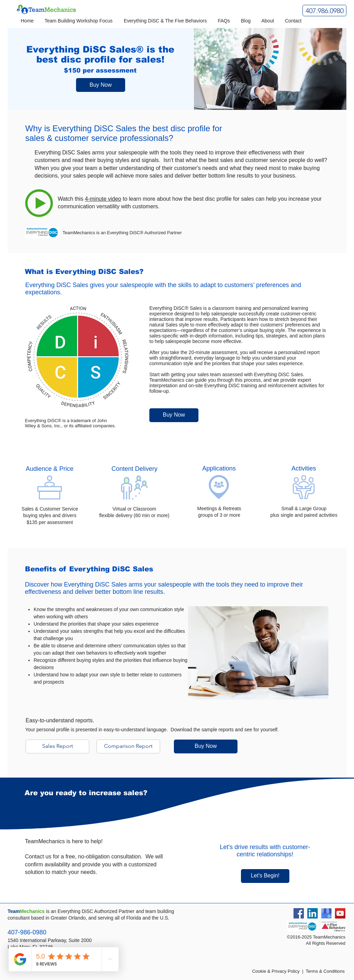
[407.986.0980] (324, 11)
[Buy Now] (101, 85)
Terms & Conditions (325, 971)
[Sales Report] (57, 746)
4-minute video (103, 199)
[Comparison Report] (128, 746)
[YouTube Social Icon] (340, 913)
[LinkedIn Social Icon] (313, 913)
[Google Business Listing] (326, 913)
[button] (79, 21)
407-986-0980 (27, 932)
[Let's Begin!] (265, 876)
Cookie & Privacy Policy (276, 971)
